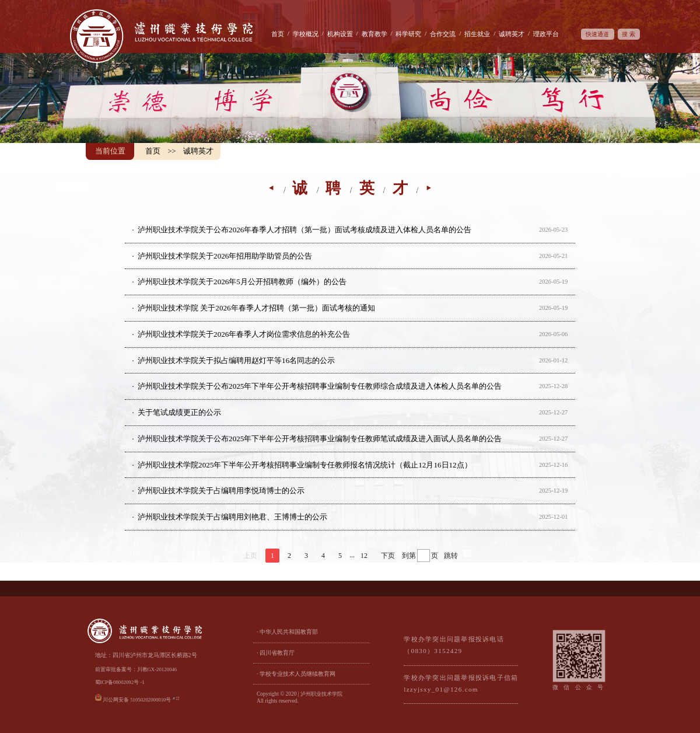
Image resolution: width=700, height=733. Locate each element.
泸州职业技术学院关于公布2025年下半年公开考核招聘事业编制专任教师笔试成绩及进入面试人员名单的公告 (320, 439)
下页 (388, 556)
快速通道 (597, 34)
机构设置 (340, 34)
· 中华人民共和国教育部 (287, 632)
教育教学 (374, 34)
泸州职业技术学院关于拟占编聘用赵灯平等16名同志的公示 (236, 360)
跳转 (451, 556)
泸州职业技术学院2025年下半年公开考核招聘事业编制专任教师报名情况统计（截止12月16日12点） (305, 465)
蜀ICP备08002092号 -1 (120, 682)
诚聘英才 (512, 34)
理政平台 (546, 34)
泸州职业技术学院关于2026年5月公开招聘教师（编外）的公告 (242, 282)
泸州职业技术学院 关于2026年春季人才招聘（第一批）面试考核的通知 (256, 308)
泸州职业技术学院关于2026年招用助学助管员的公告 (225, 256)
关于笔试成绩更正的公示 (179, 412)
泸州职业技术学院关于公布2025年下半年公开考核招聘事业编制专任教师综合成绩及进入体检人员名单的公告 (320, 386)
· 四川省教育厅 (276, 653)
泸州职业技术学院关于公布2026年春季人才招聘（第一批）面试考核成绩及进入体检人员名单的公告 (304, 230)
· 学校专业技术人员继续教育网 (296, 674)
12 (364, 556)
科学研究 (408, 34)
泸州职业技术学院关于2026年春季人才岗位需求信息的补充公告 (244, 334)
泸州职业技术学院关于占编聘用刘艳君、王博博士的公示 (232, 517)
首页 (278, 34)
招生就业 (477, 34)
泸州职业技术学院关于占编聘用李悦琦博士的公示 (221, 491)
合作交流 (443, 34)
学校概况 (306, 34)
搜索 (629, 34)
